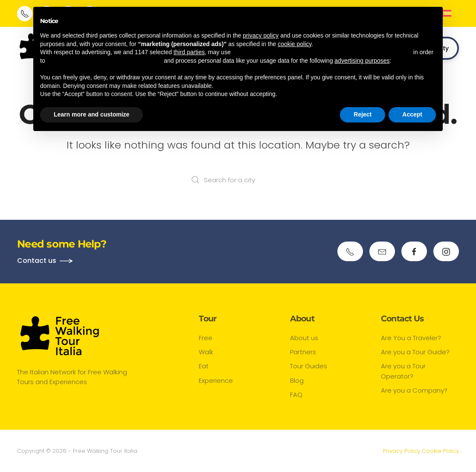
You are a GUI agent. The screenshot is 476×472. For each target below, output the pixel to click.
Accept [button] (412, 114)
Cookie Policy (440, 451)
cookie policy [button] (295, 44)
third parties (189, 52)
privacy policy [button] (261, 35)
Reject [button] (363, 114)
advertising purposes (362, 61)
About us (304, 338)
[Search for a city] (238, 180)
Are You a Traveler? (411, 338)
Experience (216, 380)
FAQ (296, 395)
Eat (204, 366)
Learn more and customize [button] (91, 114)
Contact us (37, 261)
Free (206, 338)
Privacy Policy (402, 451)
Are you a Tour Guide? (415, 352)
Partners (303, 352)
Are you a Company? (414, 390)
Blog (297, 380)
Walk (206, 352)
